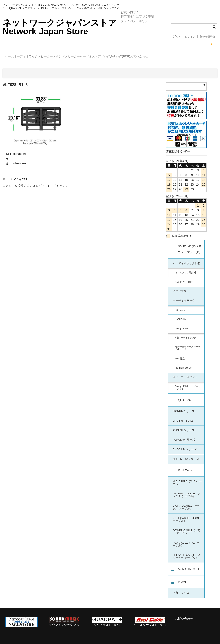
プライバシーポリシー (136, 21)
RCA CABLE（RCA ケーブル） (186, 540)
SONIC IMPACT (189, 565)
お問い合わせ (203, 57)
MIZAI (182, 578)
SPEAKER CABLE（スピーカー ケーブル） (186, 553)
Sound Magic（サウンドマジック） (190, 245)
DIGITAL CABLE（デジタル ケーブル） (187, 504)
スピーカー (101, 57)
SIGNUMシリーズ (183, 408)
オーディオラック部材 (186, 260)
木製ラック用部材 (184, 278)
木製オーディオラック (185, 334)
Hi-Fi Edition (181, 316)
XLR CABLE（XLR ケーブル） (187, 479)
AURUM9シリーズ (184, 436)
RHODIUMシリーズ (185, 446)
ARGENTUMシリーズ (186, 455)
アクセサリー (181, 287)
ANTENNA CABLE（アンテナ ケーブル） (186, 491)
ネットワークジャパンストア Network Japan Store (60, 27)
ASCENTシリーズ (184, 427)
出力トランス (181, 589)
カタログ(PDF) (175, 57)
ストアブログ (147, 57)
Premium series (183, 364)
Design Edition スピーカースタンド (188, 384)
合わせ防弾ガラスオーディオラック (188, 344)
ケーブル (124, 57)
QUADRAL (185, 396)
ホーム (12, 57)
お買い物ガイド (131, 12)
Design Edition (183, 325)
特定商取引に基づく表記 (137, 17)
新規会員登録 (208, 37)
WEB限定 (180, 355)
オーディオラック (37, 57)
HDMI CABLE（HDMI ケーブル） (186, 516)
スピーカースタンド (71, 57)
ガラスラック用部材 (185, 269)
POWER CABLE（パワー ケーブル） (187, 528)
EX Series (180, 306)
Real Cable (185, 467)
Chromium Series (183, 417)
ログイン (190, 37)
